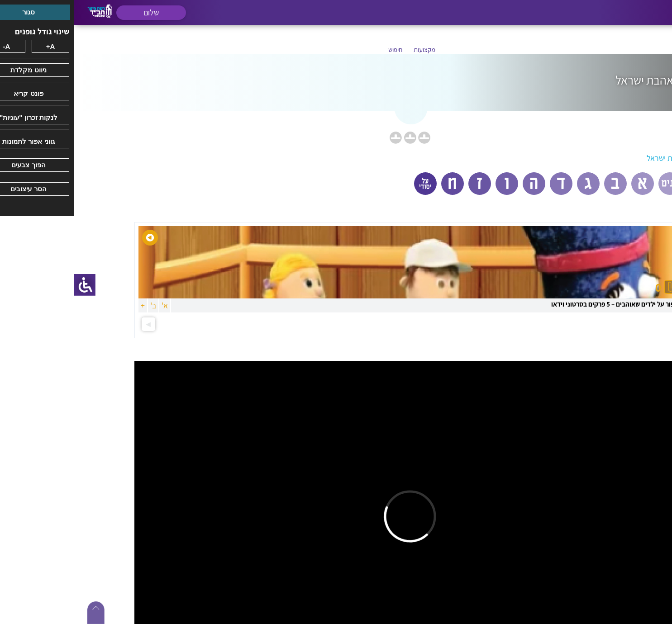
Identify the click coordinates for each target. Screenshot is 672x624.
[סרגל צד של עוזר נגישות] (11, 285)
